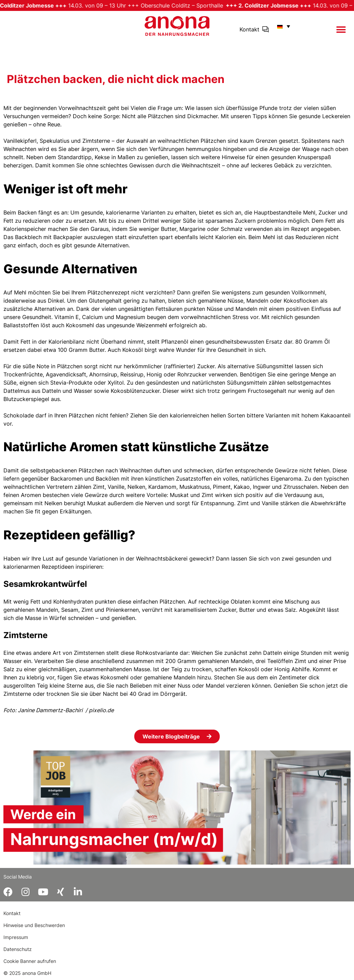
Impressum (16, 937)
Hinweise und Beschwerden (34, 925)
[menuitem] (282, 26)
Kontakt (249, 29)
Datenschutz (18, 949)
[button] (341, 30)
